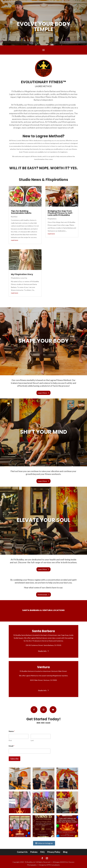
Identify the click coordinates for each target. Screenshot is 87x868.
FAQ (42, 852)
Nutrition (14, 217)
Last (32, 740)
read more (15, 240)
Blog (65, 852)
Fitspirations (15, 278)
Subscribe (14, 759)
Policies (34, 852)
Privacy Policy (54, 852)
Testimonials (42, 595)
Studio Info (42, 651)
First (10, 740)
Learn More (42, 393)
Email (12, 746)
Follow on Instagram (44, 843)
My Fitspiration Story (22, 274)
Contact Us (22, 852)
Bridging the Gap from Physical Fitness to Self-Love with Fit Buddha (60, 213)
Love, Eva (24, 278)
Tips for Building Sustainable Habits (21, 212)
